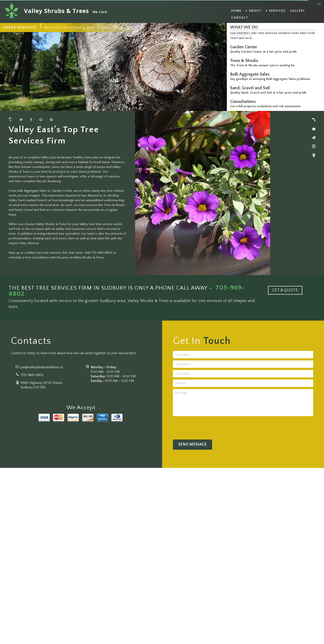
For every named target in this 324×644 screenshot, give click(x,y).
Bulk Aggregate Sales (251, 74)
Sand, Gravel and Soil (251, 88)
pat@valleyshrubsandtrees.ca (42, 367)
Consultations (244, 102)
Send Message (193, 444)
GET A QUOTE (285, 290)
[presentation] (206, 427)
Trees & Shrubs (245, 61)
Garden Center (245, 47)
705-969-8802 (32, 375)
